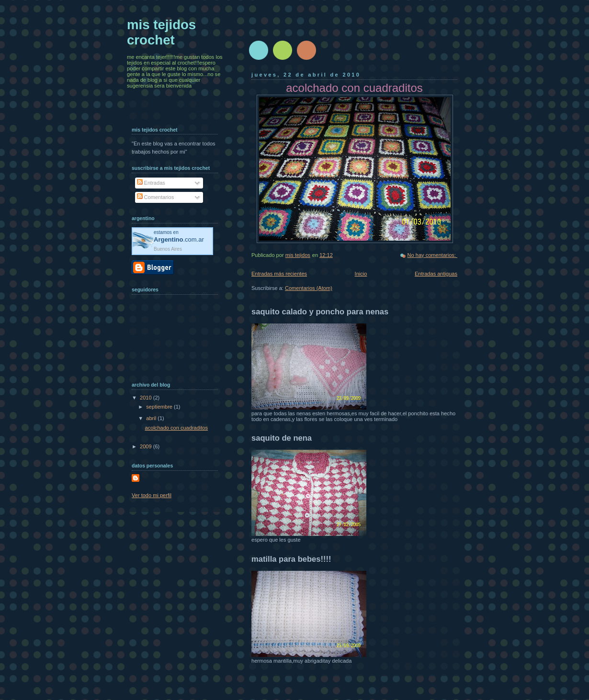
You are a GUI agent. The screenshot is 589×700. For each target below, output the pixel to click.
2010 (147, 398)
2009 (147, 446)
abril (152, 418)
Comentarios (156, 197)
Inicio (361, 274)
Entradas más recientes (279, 274)
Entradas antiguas (436, 274)
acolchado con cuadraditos (176, 428)
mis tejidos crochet (161, 32)
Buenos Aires (168, 249)
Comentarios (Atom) (309, 288)
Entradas (151, 183)
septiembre (160, 407)
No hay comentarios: (432, 255)
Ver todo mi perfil (152, 495)
